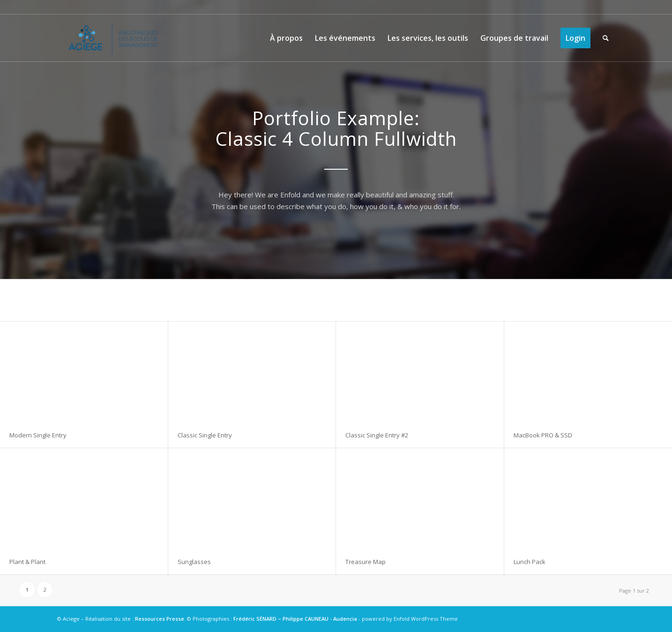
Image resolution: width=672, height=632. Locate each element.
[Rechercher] (606, 38)
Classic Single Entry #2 (377, 435)
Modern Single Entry (38, 435)
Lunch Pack (530, 562)
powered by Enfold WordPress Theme (410, 619)
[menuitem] (286, 38)
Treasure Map (366, 562)
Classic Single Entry (205, 435)
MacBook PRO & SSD (543, 435)
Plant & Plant (27, 562)
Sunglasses (194, 562)
